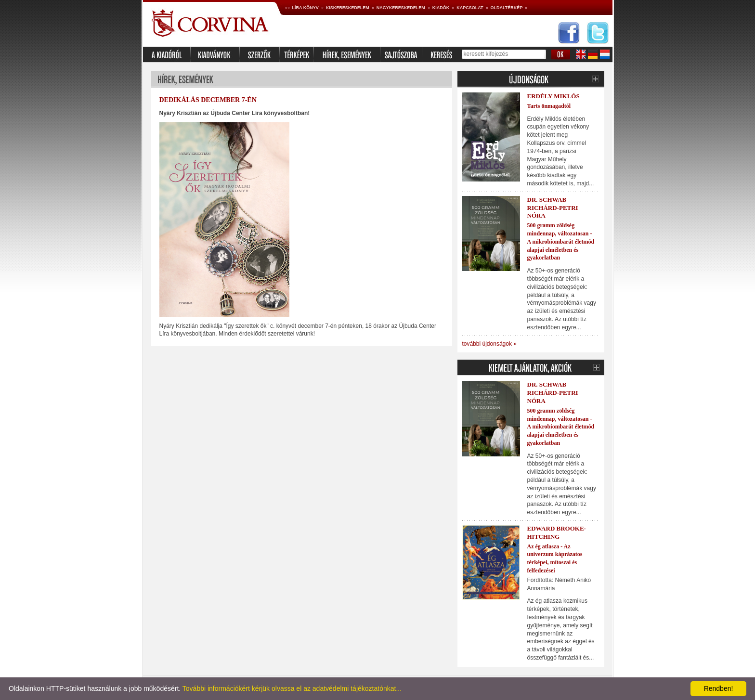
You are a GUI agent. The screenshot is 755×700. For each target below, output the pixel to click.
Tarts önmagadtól (549, 106)
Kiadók (441, 8)
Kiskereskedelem (348, 8)
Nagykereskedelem (401, 8)
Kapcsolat (470, 8)
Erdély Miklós (553, 96)
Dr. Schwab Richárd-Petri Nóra (553, 208)
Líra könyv (306, 8)
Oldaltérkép (507, 8)
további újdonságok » (489, 344)
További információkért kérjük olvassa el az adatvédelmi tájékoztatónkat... (292, 688)
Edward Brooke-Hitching (557, 532)
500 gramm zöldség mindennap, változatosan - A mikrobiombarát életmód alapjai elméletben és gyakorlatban (561, 241)
